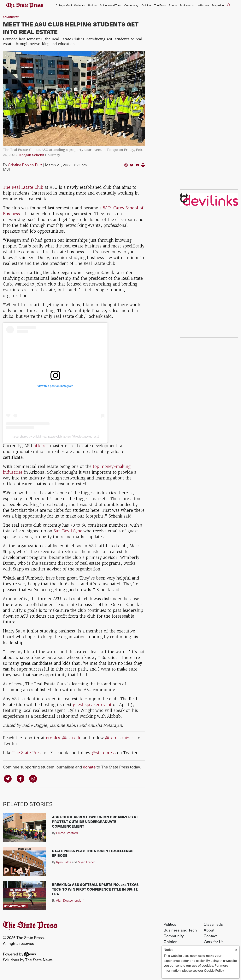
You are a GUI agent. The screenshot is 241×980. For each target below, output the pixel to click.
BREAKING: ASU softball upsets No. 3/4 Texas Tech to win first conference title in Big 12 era (95, 889)
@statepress (104, 753)
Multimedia (187, 5)
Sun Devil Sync (68, 531)
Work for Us (214, 942)
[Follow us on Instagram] (33, 778)
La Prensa (203, 5)
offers (39, 446)
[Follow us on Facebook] (21, 778)
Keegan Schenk (32, 155)
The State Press (28, 753)
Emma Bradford (67, 833)
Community (131, 5)
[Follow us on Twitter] (8, 778)
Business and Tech (180, 930)
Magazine (218, 5)
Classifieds (213, 924)
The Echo (160, 5)
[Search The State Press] (229, 5)
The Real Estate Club (23, 187)
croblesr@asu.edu (64, 738)
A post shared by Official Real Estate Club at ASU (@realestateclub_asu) (55, 437)
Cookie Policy (214, 970)
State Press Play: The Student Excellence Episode (93, 853)
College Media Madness (70, 5)
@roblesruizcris (121, 738)
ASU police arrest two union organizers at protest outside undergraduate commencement (95, 821)
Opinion (146, 5)
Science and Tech (111, 5)
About (209, 930)
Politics (92, 5)
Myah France (87, 862)
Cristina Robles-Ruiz (25, 165)
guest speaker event (92, 705)
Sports (173, 5)
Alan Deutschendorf (70, 900)
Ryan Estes (64, 862)
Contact (211, 936)
